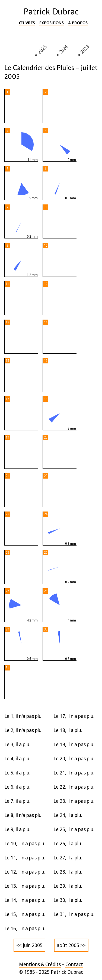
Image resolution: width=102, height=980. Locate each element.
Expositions (52, 23)
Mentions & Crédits (40, 964)
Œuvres (27, 23)
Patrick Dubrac (51, 11)
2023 (85, 49)
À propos (78, 23)
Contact (74, 964)
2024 (63, 49)
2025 (42, 49)
